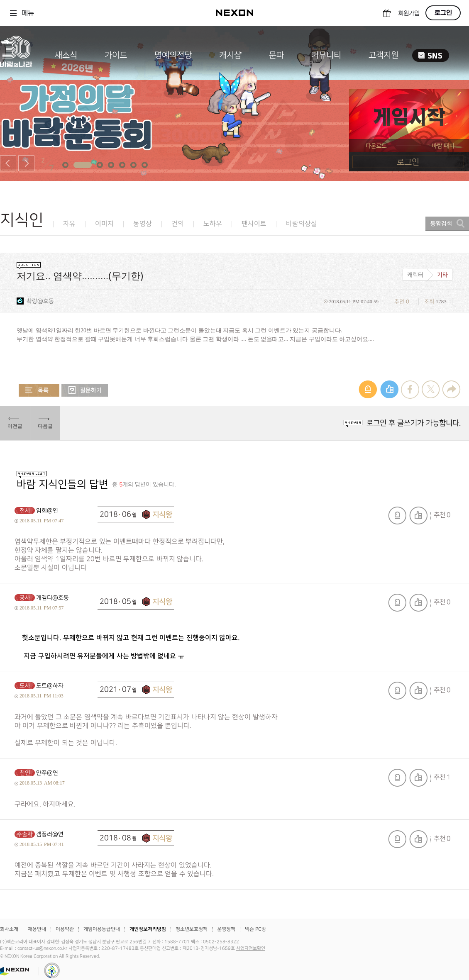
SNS (431, 55)
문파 (276, 55)
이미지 (104, 224)
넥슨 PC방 (255, 929)
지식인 (22, 220)
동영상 (143, 224)
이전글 (15, 426)
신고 (397, 516)
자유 (69, 224)
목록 (39, 390)
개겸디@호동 (53, 598)
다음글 (45, 426)
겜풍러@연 (50, 834)
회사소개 (9, 929)
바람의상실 (302, 224)
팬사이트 (254, 224)
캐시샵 (230, 55)
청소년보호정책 (192, 929)
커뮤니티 (326, 55)
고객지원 (384, 55)
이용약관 (65, 929)
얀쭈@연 (47, 773)
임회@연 (47, 511)
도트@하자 (50, 686)
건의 (178, 224)
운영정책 (226, 929)
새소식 (66, 55)
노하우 (213, 224)
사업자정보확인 (251, 948)
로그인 (443, 13)
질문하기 (85, 390)
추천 (418, 516)
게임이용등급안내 (102, 929)
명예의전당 (173, 55)
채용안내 (37, 929)
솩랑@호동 (40, 301)
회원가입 (409, 13)
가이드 (116, 55)
